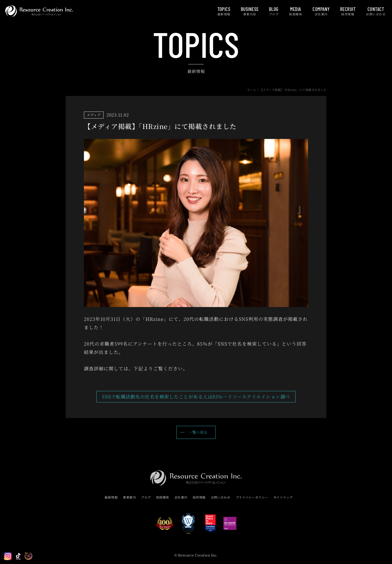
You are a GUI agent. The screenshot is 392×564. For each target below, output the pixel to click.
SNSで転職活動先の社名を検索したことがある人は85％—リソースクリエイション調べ (196, 397)
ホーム (252, 90)
